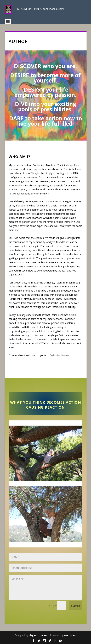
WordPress (70, 635)
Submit (76, 606)
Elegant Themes (38, 635)
